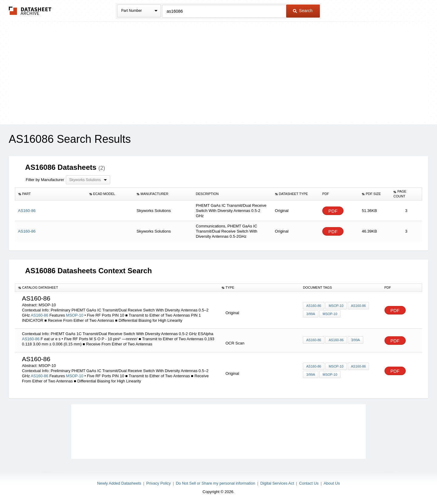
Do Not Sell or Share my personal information (215, 483)
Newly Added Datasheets (119, 483)
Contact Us (309, 483)
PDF (333, 211)
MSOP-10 (75, 315)
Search (303, 11)
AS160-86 (39, 315)
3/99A (311, 314)
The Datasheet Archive (30, 11)
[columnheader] (50, 194)
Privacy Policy (159, 483)
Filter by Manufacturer (45, 180)
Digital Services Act (277, 483)
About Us (332, 483)
